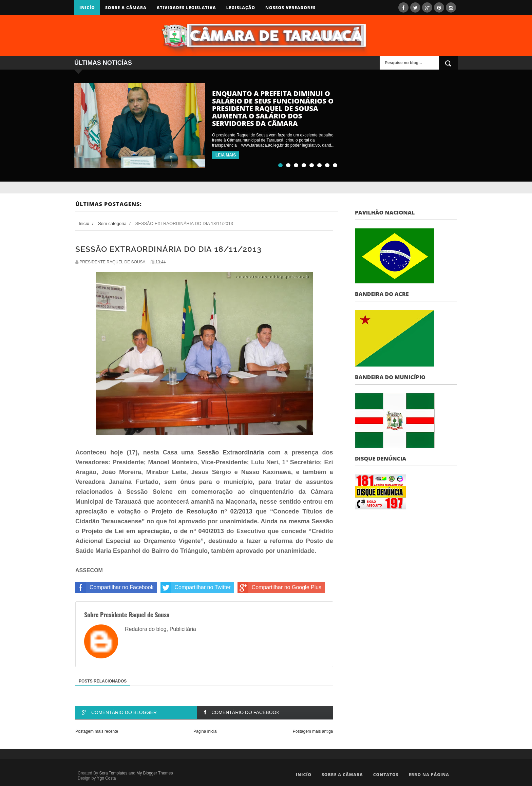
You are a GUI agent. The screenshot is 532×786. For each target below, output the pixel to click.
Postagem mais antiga (313, 731)
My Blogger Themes (155, 773)
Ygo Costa (106, 778)
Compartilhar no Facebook (115, 587)
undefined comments (264, 130)
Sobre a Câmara (126, 8)
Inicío (87, 8)
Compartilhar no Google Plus (279, 587)
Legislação (241, 8)
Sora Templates (113, 773)
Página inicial (205, 731)
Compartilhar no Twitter (196, 587)
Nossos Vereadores (290, 8)
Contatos (386, 775)
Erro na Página (429, 775)
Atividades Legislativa (186, 8)
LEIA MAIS (226, 155)
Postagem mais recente (97, 731)
